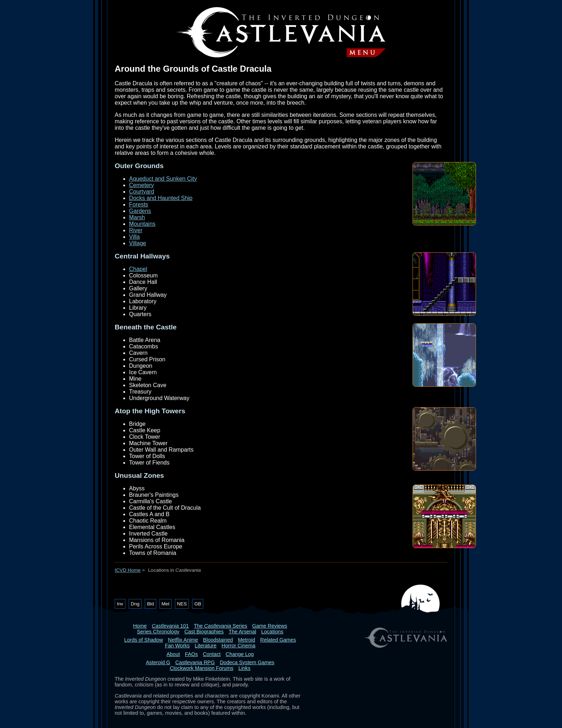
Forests (139, 204)
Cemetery (141, 185)
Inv (120, 604)
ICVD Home (128, 570)
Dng (135, 604)
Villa (134, 237)
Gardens (140, 211)
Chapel (138, 269)
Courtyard (142, 192)
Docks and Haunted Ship (161, 198)
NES (182, 604)
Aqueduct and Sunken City (163, 179)
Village (138, 243)
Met (166, 604)
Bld (150, 604)
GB (198, 604)
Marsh (137, 217)
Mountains (142, 224)
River (136, 230)
